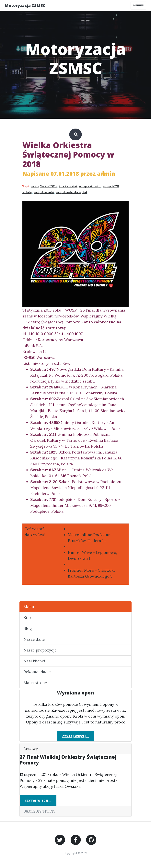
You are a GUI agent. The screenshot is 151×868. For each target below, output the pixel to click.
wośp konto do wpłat (71, 192)
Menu (29, 607)
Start (28, 617)
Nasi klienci (34, 661)
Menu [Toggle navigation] (138, 5)
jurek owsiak (68, 186)
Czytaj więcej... (76, 736)
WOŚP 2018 (49, 186)
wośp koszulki (44, 192)
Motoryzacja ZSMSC (25, 5)
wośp (35, 186)
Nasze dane (34, 639)
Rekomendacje (37, 672)
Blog (28, 628)
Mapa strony (35, 683)
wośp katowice (90, 186)
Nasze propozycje (40, 650)
